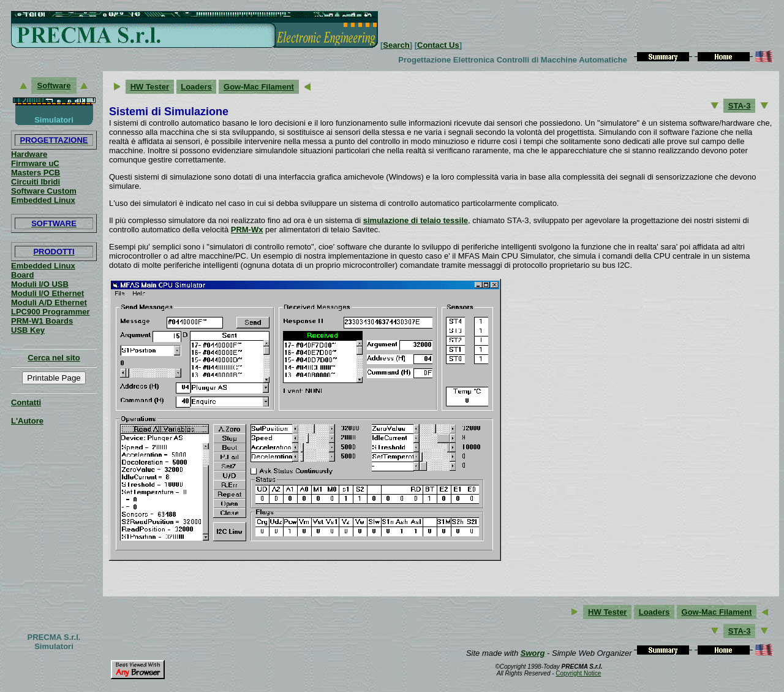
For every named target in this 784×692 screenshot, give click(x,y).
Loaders (196, 87)
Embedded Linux (43, 200)
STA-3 (740, 106)
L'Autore (27, 421)
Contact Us (438, 45)
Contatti (26, 402)
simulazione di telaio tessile (416, 220)
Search (396, 45)
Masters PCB (36, 173)
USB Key (28, 330)
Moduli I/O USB (40, 284)
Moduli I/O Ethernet (47, 293)
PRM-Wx (247, 230)
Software (54, 86)
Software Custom (44, 191)
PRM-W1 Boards (42, 321)
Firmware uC (35, 163)
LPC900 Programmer (51, 312)
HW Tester (150, 87)
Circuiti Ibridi (36, 182)
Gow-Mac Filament (259, 87)
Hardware (29, 154)
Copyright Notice (578, 673)
